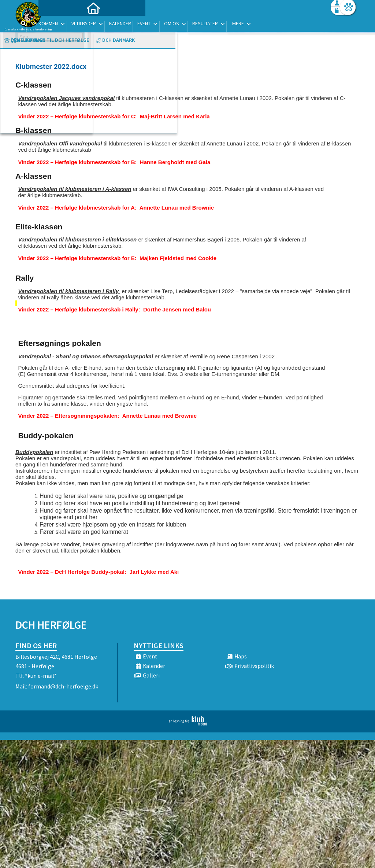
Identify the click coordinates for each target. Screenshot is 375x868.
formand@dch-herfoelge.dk (63, 686)
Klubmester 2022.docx (51, 66)
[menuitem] (61, 25)
